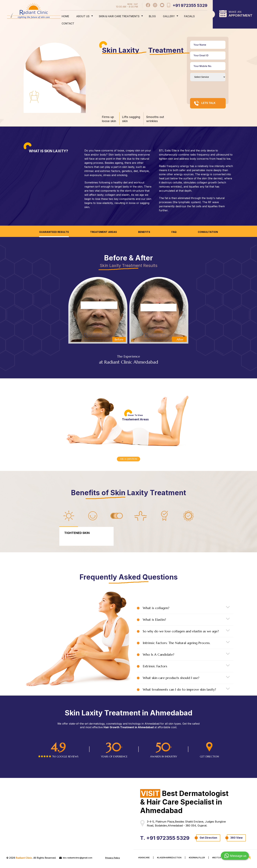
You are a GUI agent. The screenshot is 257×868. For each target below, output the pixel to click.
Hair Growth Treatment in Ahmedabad (129, 720)
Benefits (145, 225)
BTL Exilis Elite (168, 143)
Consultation (210, 225)
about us (84, 16)
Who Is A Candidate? (158, 648)
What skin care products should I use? (171, 671)
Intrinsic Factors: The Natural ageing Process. (177, 636)
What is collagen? (156, 601)
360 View (180, 838)
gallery (165, 16)
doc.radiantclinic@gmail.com (78, 858)
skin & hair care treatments (119, 16)
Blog (151, 16)
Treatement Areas (103, 225)
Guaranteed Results (52, 225)
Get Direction (152, 838)
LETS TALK (205, 96)
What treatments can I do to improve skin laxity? (179, 683)
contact (201, 16)
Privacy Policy (67, 861)
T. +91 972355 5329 (168, 831)
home (68, 16)
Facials (184, 16)
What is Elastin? (154, 613)
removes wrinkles (170, 179)
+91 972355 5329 (190, 5)
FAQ (175, 225)
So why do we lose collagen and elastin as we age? (181, 625)
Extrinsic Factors (155, 660)
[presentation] (215, 83)
